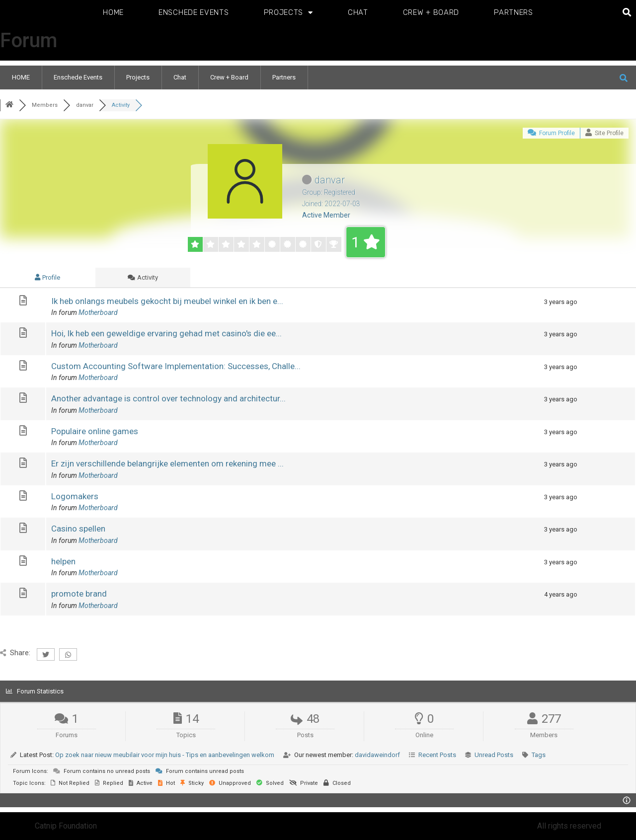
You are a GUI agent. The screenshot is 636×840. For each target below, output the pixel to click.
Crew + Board (431, 12)
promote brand (79, 594)
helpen (63, 561)
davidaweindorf (377, 755)
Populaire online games (95, 431)
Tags (539, 755)
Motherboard (98, 312)
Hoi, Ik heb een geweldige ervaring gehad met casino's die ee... (166, 333)
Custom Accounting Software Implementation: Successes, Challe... (176, 366)
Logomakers (75, 496)
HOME (113, 12)
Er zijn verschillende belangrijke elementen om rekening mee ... (167, 463)
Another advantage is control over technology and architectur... (168, 398)
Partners (514, 12)
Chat (358, 12)
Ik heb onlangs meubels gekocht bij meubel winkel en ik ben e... (167, 301)
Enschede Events (194, 12)
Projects (288, 13)
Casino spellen (78, 529)
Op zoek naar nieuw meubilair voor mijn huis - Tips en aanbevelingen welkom (165, 755)
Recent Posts (437, 755)
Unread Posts (494, 755)
